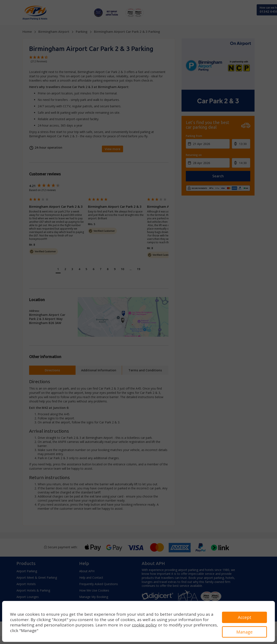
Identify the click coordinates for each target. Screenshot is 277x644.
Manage (244, 632)
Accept (245, 617)
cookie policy (144, 625)
